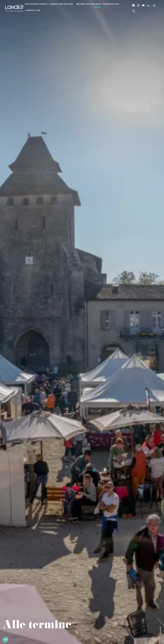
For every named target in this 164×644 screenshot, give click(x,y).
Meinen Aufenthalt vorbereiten (98, 4)
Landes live (33, 10)
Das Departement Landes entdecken (49, 4)
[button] (5, 640)
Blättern (160, 630)
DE (148, 6)
